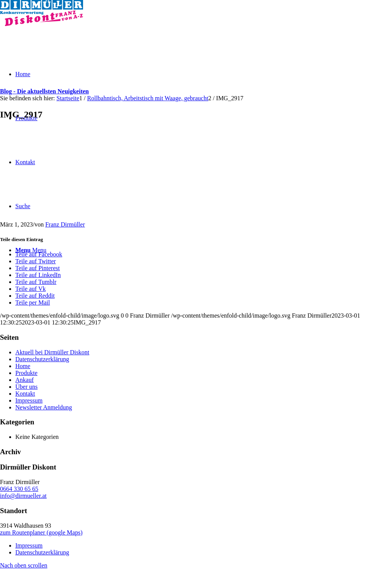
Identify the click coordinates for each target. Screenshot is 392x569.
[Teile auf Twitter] (36, 261)
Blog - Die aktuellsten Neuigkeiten (44, 91)
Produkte (26, 373)
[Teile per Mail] (33, 302)
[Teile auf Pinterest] (38, 268)
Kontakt (25, 394)
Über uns (26, 387)
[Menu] (31, 250)
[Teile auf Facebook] (39, 254)
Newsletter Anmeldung (44, 407)
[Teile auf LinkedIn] (38, 275)
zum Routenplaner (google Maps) (41, 532)
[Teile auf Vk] (30, 289)
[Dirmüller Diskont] (42, 24)
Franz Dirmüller (65, 224)
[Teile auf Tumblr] (36, 282)
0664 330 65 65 (19, 489)
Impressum (29, 400)
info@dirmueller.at (23, 496)
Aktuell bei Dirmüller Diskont (52, 352)
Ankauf (24, 380)
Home (23, 366)
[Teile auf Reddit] (35, 296)
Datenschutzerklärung (42, 359)
